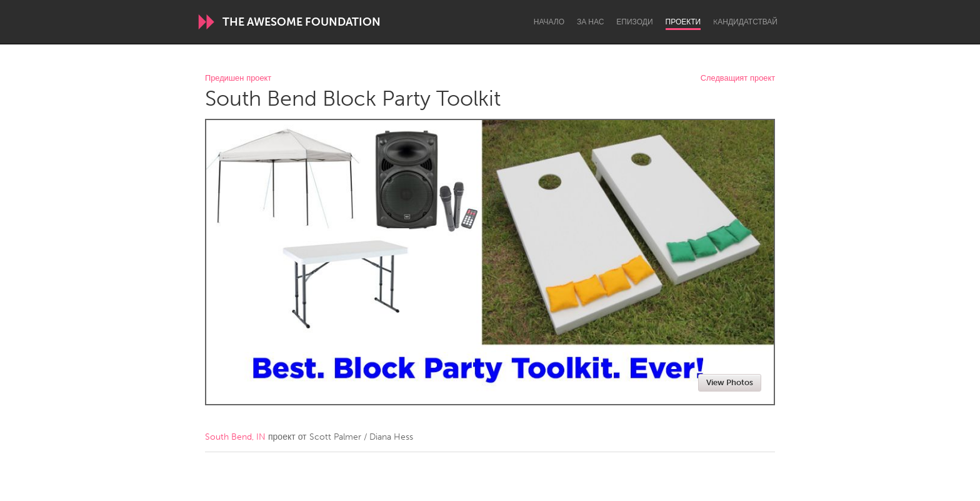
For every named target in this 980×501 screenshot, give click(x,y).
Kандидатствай (745, 22)
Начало (549, 22)
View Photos (730, 382)
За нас (590, 22)
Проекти (683, 22)
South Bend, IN (235, 437)
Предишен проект (238, 78)
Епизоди (634, 22)
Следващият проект (738, 78)
